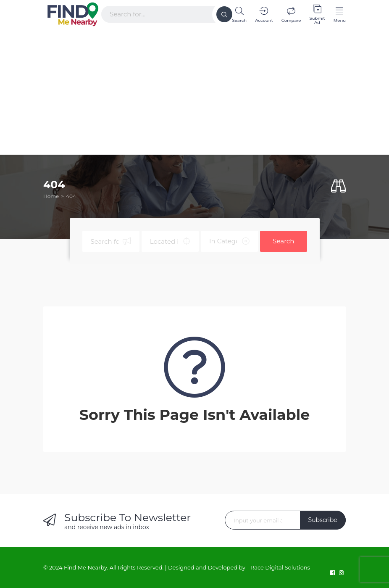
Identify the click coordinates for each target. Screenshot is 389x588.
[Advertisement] (194, 90)
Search (283, 241)
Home (51, 196)
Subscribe (323, 520)
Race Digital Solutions (280, 567)
